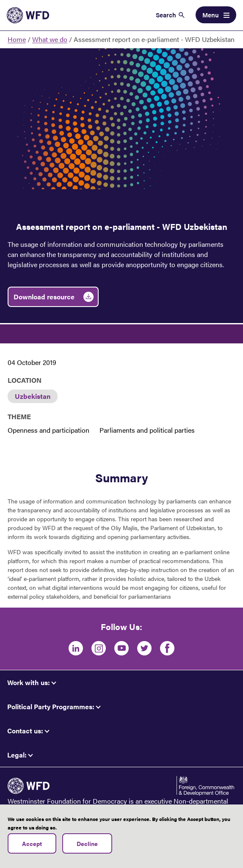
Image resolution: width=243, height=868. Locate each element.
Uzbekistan (33, 396)
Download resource (44, 297)
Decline (87, 846)
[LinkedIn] (76, 648)
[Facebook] (167, 648)
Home (17, 39)
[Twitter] (144, 648)
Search (166, 15)
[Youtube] (121, 648)
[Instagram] (99, 648)
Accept (32, 846)
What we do (50, 39)
